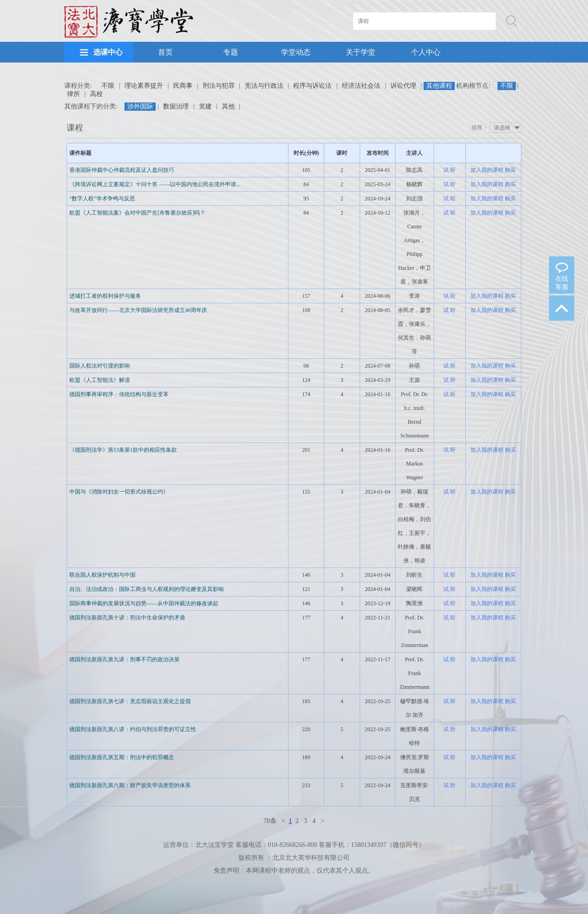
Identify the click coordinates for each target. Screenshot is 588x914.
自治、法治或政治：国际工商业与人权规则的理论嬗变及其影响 (147, 589)
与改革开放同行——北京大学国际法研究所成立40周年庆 (138, 310)
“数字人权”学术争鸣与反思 (102, 199)
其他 (228, 106)
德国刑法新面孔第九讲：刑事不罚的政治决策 (124, 659)
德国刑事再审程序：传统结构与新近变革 (119, 394)
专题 (231, 52)
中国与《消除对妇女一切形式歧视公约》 (119, 492)
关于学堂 (361, 52)
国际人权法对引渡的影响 (100, 366)
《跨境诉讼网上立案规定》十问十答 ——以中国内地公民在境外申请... (155, 184)
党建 (205, 106)
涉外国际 (140, 106)
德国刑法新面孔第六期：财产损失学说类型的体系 (130, 785)
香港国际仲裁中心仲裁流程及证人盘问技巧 (122, 170)
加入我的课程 (487, 170)
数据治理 (176, 106)
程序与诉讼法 (312, 86)
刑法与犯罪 (219, 86)
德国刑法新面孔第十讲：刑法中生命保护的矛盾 (127, 618)
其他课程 (439, 86)
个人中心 (426, 52)
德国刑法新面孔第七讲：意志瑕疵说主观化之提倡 (130, 701)
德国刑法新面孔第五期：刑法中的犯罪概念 (122, 757)
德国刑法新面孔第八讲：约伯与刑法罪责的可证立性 (133, 729)
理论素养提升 (144, 86)
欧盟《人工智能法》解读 (100, 380)
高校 (96, 94)
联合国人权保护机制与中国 (102, 575)
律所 (73, 94)
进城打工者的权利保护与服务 (105, 296)
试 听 (449, 170)
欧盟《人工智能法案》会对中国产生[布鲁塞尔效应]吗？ (137, 213)
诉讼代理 (403, 86)
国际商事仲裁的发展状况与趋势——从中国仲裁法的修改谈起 (144, 603)
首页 (165, 52)
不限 (108, 86)
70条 (270, 821)
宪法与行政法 (264, 86)
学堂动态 (296, 52)
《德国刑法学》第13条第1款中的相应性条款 (123, 450)
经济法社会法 (361, 86)
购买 (510, 170)
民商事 (183, 86)
